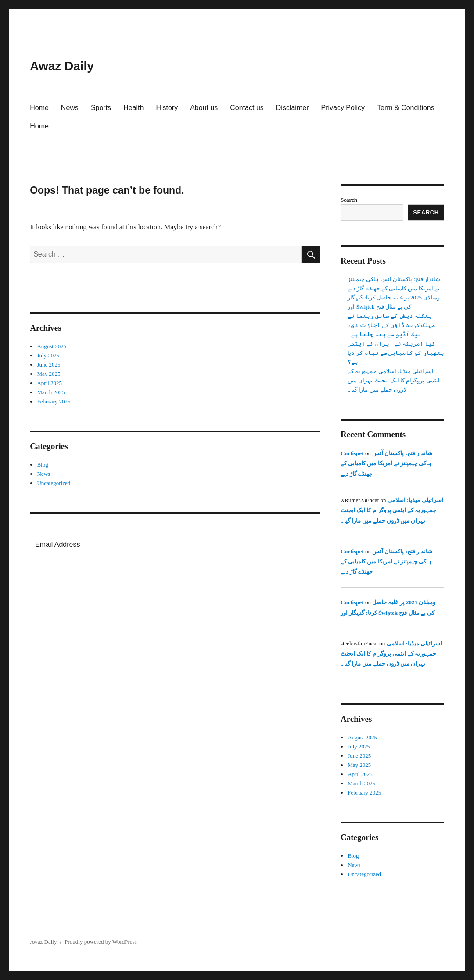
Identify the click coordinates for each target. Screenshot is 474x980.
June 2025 (48, 365)
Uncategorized (54, 483)
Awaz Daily (62, 66)
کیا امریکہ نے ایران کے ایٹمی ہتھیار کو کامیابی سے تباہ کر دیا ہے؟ (396, 353)
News (70, 108)
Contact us (247, 108)
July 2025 (48, 355)
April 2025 (49, 383)
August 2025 (52, 346)
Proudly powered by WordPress (101, 942)
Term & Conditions (406, 108)
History (167, 108)
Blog (42, 465)
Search (349, 200)
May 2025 (48, 374)
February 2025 (54, 401)
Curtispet (352, 453)
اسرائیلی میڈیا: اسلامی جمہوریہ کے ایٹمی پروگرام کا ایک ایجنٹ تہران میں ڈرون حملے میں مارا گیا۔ (394, 380)
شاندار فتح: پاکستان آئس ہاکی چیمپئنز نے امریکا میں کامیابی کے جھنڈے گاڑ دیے (386, 463)
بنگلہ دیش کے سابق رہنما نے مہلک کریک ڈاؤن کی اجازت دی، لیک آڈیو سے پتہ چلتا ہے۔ (391, 325)
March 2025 (51, 392)
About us (204, 108)
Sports (101, 108)
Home (39, 108)
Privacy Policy (343, 108)
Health (133, 108)
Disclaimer (293, 108)
